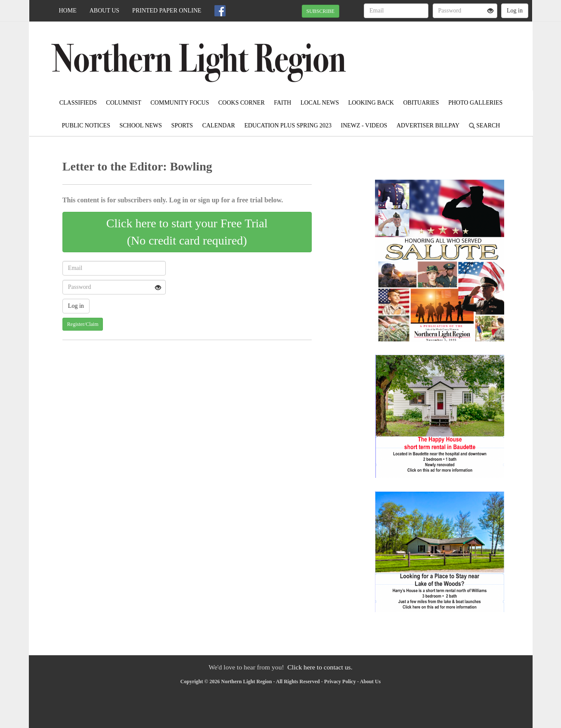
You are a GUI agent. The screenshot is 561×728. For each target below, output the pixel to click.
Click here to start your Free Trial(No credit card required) (187, 232)
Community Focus (180, 103)
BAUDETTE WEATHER (454, 52)
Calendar (219, 125)
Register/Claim (83, 324)
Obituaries (421, 103)
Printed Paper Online (167, 11)
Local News (320, 103)
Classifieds (78, 103)
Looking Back (371, 103)
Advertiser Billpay (428, 125)
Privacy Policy (340, 682)
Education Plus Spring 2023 (288, 125)
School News (141, 125)
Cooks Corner (242, 103)
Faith (282, 103)
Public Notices (86, 125)
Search (485, 125)
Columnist (124, 103)
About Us (104, 11)
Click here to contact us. (320, 667)
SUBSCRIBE (321, 11)
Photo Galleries (475, 103)
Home (68, 11)
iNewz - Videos (364, 125)
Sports (182, 125)
